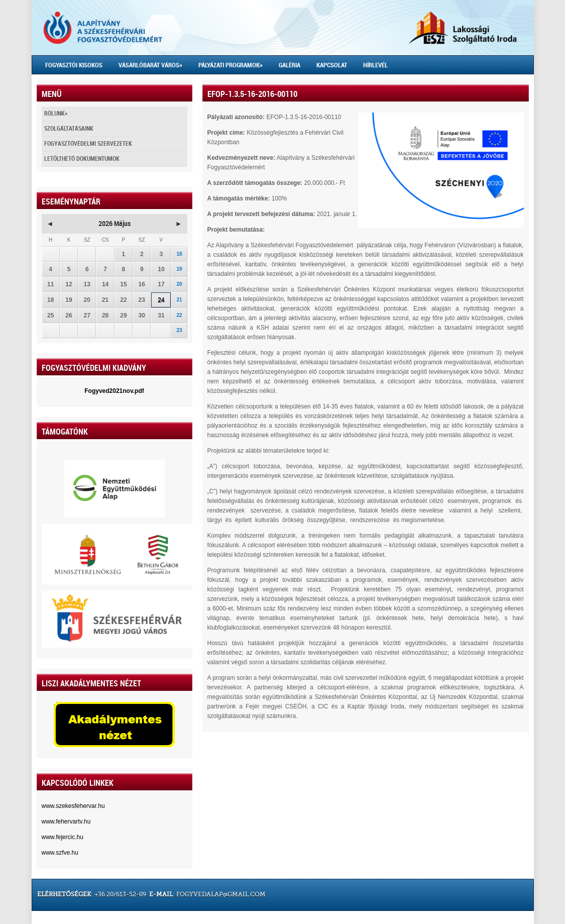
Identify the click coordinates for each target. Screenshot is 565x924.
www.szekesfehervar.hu (73, 806)
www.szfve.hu (60, 853)
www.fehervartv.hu (66, 822)
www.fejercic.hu (63, 837)
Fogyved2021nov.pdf (114, 391)
